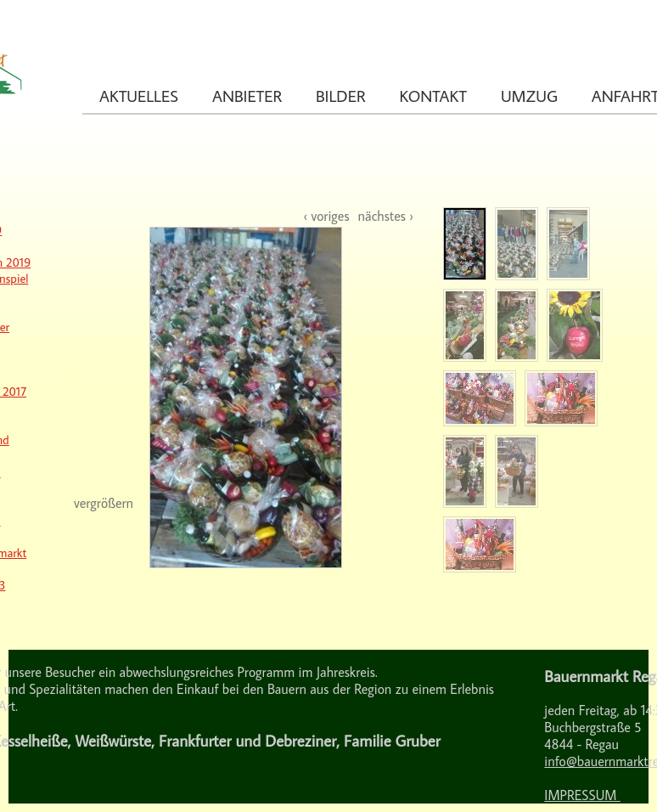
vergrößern (104, 503)
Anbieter (247, 96)
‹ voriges (326, 216)
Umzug (529, 96)
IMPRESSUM (582, 795)
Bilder (340, 96)
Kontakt (433, 96)
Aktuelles (139, 96)
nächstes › (386, 216)
